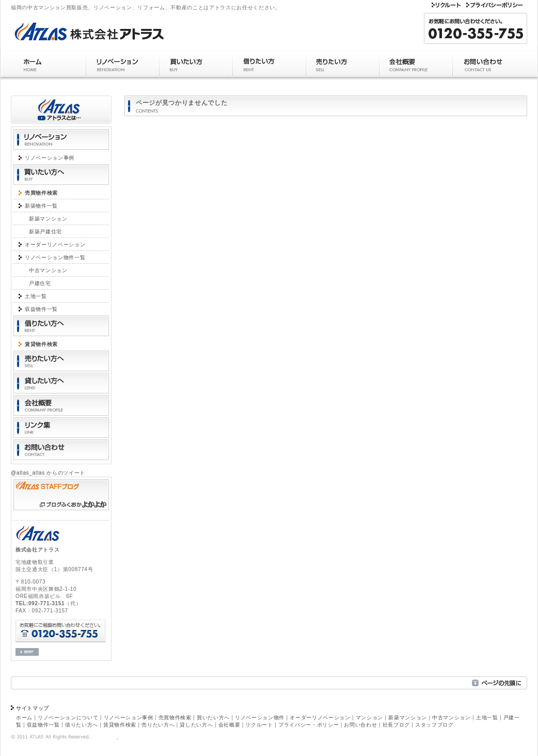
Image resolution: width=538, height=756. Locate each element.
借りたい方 (269, 65)
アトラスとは (61, 110)
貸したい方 (61, 383)
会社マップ (27, 652)
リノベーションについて (68, 718)
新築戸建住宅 (45, 232)
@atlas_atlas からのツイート (48, 473)
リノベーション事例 (50, 158)
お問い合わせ (494, 65)
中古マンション (48, 270)
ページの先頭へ (500, 683)
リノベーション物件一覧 (55, 257)
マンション (369, 718)
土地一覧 (36, 296)
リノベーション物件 (260, 718)
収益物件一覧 (41, 309)
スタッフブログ (434, 725)
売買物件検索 (41, 193)
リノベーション (122, 65)
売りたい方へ (158, 725)
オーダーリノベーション (55, 245)
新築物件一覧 (41, 206)
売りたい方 (342, 65)
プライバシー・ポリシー (495, 6)
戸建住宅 (40, 283)
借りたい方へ (82, 725)
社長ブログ (396, 725)
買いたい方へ (213, 718)
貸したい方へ (196, 725)
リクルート (446, 6)
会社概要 (416, 65)
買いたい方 (196, 65)
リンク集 (61, 428)
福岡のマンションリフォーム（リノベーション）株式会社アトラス (106, 29)
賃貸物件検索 (41, 344)
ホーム (43, 65)
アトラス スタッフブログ (61, 495)
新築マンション (48, 219)
